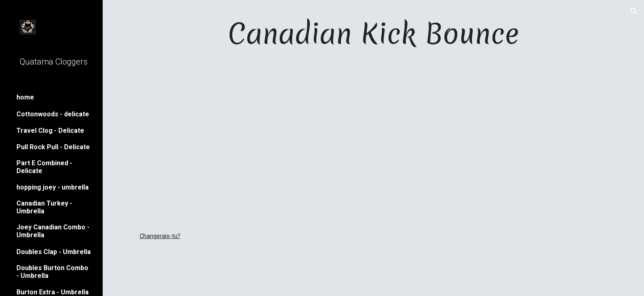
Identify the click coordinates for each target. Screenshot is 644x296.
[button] (634, 12)
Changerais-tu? (160, 236)
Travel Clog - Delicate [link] (50, 131)
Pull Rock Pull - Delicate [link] (53, 147)
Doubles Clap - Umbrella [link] (54, 252)
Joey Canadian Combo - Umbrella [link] (53, 231)
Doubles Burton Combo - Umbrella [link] (52, 272)
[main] (373, 34)
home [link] (25, 97)
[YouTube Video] (373, 142)
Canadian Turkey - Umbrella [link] (44, 207)
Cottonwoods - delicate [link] (53, 114)
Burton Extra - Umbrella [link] (53, 292)
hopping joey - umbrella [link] (53, 187)
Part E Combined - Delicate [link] (44, 167)
